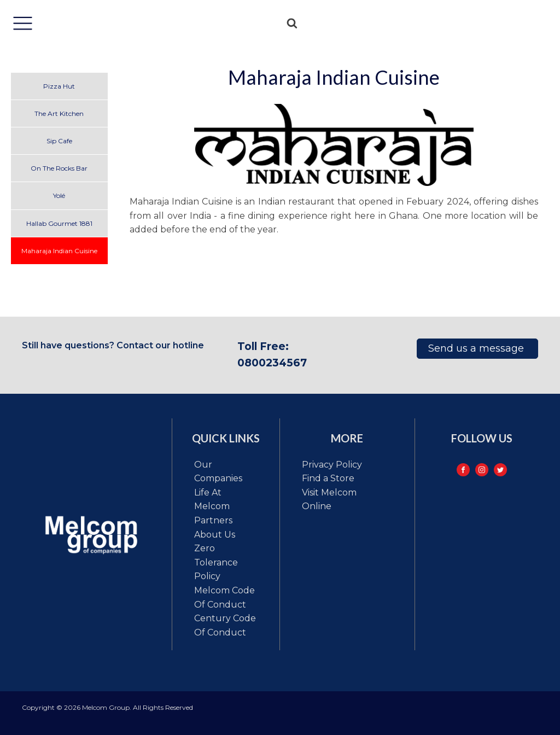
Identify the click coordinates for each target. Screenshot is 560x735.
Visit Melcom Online (329, 500)
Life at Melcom (212, 500)
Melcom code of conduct (224, 597)
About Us (215, 535)
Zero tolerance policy (216, 562)
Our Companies (218, 472)
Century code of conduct (225, 625)
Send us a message (477, 348)
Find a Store (328, 478)
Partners (213, 520)
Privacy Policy (332, 465)
